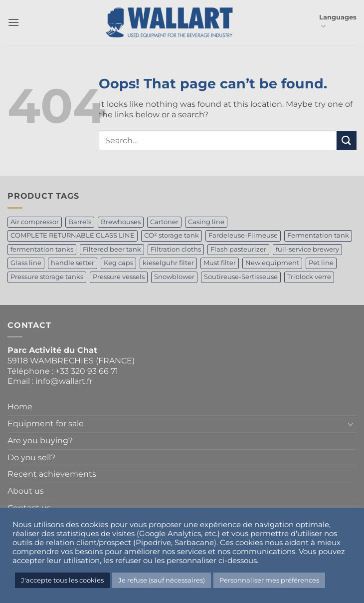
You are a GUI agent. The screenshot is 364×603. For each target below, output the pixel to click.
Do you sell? (31, 457)
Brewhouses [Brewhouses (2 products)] (121, 222)
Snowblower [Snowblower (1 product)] (174, 277)
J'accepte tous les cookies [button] (62, 580)
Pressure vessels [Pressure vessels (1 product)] (119, 277)
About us (26, 491)
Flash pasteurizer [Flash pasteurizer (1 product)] (238, 249)
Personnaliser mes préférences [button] (269, 580)
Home (20, 407)
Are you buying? (40, 441)
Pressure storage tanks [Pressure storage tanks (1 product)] (47, 277)
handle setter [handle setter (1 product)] (73, 263)
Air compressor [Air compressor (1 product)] (35, 222)
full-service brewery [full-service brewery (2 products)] (307, 249)
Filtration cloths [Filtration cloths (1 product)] (176, 249)
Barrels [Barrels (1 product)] (80, 222)
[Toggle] (351, 424)
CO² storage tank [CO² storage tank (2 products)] (172, 235)
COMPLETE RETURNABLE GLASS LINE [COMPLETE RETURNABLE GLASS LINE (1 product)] (73, 235)
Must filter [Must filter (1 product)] (220, 263)
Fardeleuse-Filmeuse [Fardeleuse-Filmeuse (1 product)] (243, 235)
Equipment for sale (46, 424)
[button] (13, 22)
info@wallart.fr (64, 381)
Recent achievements (52, 474)
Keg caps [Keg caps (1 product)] (118, 263)
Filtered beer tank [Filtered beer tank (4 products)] (112, 249)
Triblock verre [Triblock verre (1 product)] (309, 277)
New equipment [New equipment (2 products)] (272, 263)
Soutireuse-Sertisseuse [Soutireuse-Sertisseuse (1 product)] (241, 277)
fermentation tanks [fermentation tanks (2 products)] (42, 249)
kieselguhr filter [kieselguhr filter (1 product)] (168, 263)
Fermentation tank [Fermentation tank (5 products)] (318, 235)
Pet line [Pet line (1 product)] (321, 263)
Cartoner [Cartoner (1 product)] (164, 222)
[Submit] (347, 141)
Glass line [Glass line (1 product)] (26, 263)
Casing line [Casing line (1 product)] (206, 222)
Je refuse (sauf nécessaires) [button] (162, 580)
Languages (338, 22)
